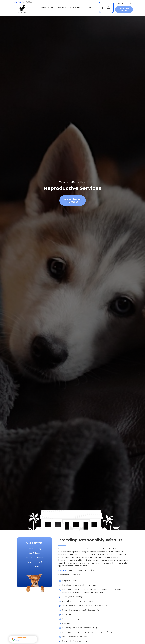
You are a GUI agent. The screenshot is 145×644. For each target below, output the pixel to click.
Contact (88, 7)
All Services (35, 566)
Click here (62, 570)
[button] (52, 7)
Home (43, 7)
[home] (23, 7)
